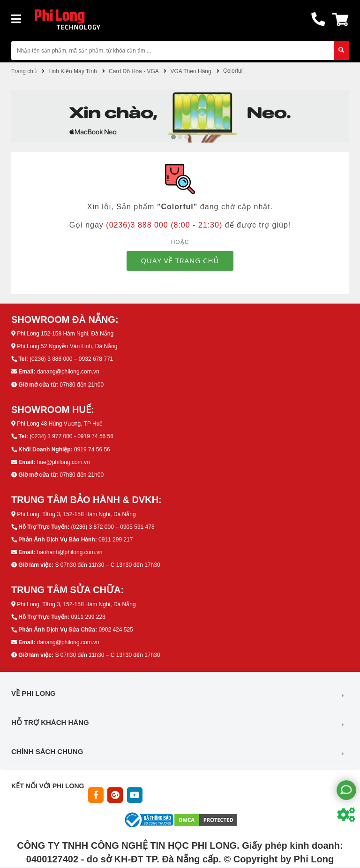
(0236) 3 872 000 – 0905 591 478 (112, 527)
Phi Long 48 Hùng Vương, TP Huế (60, 424)
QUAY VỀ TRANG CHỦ (180, 260)
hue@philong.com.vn (64, 462)
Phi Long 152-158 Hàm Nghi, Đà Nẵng (65, 334)
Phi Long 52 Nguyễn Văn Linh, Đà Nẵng (67, 346)
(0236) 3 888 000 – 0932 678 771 (71, 359)
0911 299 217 (116, 540)
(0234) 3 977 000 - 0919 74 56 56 (71, 436)
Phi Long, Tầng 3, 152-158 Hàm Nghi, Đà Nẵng (76, 514)
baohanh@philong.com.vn (70, 552)
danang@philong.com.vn (68, 372)
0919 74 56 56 (92, 449)
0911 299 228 (88, 617)
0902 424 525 (116, 630)
